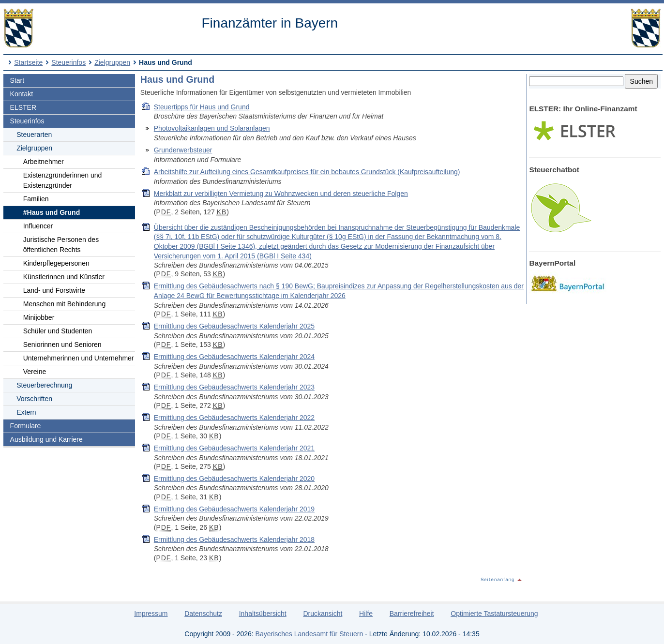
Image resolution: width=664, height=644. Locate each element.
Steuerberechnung (44, 385)
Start (17, 80)
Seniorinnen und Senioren (62, 344)
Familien (36, 199)
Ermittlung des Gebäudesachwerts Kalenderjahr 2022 (234, 418)
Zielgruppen (112, 62)
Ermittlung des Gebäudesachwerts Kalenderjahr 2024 (234, 357)
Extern (26, 412)
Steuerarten (34, 135)
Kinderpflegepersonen (56, 263)
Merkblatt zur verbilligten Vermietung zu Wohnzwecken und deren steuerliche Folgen (281, 194)
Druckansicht (323, 614)
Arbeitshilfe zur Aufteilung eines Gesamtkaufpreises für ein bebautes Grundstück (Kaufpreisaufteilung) (307, 172)
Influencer (38, 226)
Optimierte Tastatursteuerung (494, 614)
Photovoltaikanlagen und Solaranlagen (212, 128)
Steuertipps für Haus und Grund (202, 107)
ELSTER (23, 107)
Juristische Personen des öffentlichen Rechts (61, 245)
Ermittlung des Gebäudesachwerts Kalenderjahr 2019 (234, 509)
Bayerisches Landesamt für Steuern (309, 634)
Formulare (26, 426)
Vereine (35, 372)
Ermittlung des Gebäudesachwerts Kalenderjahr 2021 (234, 448)
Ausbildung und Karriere (46, 439)
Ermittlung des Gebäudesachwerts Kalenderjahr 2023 (234, 387)
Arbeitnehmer (44, 162)
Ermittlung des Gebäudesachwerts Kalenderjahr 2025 (234, 326)
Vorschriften (34, 399)
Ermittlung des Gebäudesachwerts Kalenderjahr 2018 (234, 539)
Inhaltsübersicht (263, 614)
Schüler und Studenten (58, 331)
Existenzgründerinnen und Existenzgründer (63, 180)
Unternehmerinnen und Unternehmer (79, 358)
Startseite (28, 62)
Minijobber (39, 317)
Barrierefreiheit (412, 614)
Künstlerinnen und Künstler (64, 277)
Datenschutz (203, 614)
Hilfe (366, 614)
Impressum (151, 614)
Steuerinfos (68, 62)
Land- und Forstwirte (54, 290)
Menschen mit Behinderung (64, 304)
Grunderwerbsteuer (183, 150)
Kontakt (22, 94)
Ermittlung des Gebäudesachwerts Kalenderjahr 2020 (234, 479)
